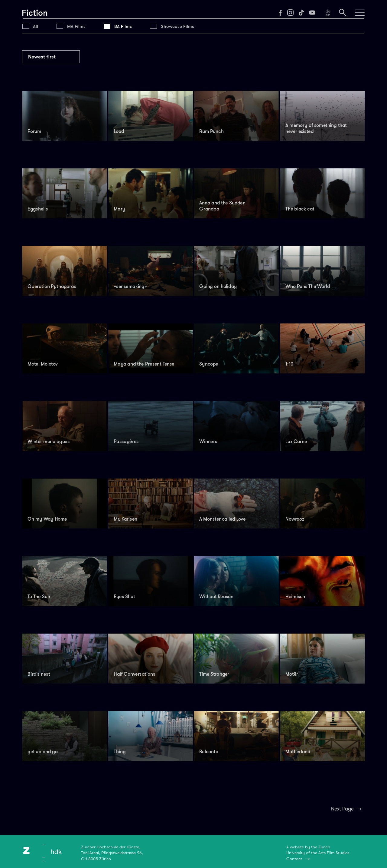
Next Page (342, 809)
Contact (294, 859)
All (36, 26)
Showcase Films (177, 26)
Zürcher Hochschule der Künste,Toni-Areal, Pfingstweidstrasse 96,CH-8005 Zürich (112, 853)
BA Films (123, 26)
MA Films (76, 26)
